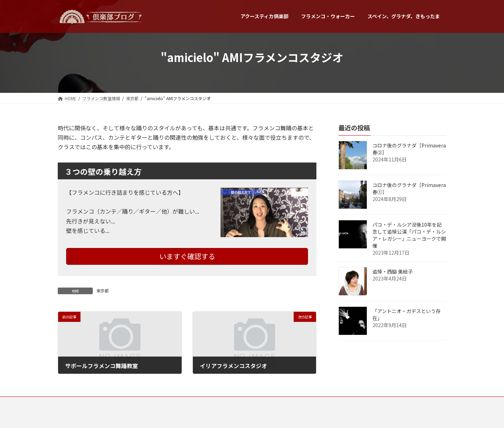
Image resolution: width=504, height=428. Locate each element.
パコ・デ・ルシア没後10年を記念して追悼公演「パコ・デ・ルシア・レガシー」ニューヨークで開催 (409, 235)
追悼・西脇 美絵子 (393, 271)
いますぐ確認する (187, 256)
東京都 (103, 291)
